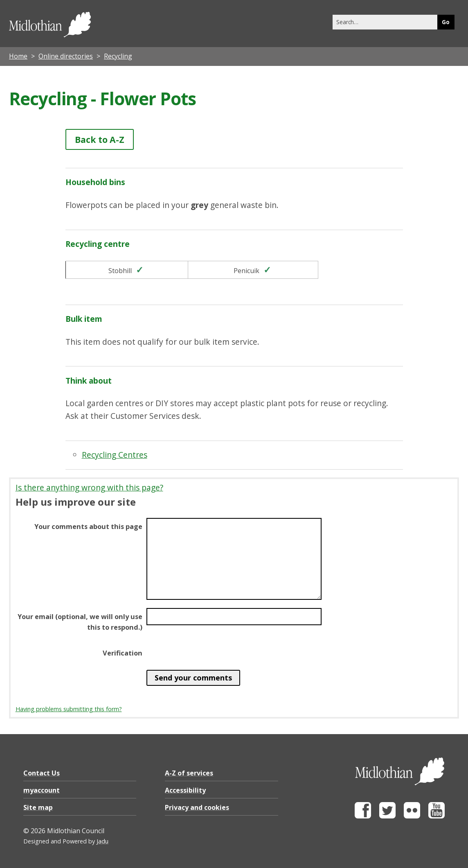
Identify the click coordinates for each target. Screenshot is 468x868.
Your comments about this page (88, 527)
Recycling (118, 56)
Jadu (102, 841)
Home (18, 56)
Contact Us (42, 773)
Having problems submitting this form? (69, 709)
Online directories (66, 56)
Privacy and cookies (197, 807)
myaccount (42, 790)
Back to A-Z (100, 139)
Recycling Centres (115, 455)
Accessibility (185, 790)
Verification (123, 653)
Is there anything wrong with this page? (89, 487)
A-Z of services (189, 773)
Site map (38, 807)
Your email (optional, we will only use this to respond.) (80, 622)
